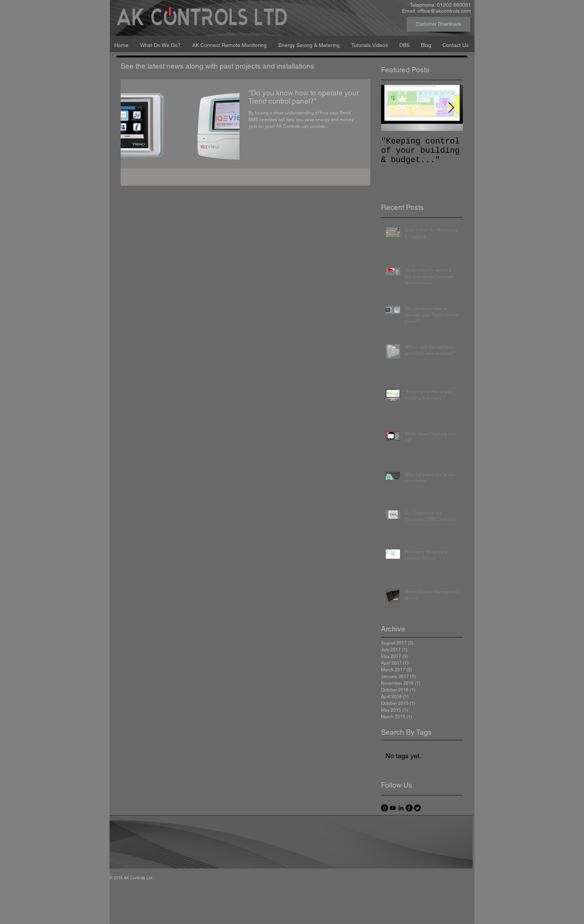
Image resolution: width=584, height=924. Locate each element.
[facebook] (409, 808)
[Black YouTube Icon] (393, 808)
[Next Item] (451, 108)
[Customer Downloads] (439, 24)
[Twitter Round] (417, 808)
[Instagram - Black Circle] (385, 808)
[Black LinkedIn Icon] (401, 808)
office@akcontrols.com (444, 11)
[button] (161, 42)
